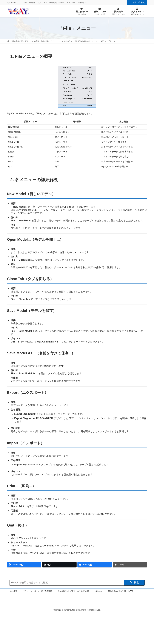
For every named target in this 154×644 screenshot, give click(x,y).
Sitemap (99, 591)
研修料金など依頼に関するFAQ (121, 591)
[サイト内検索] (67, 583)
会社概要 (14, 591)
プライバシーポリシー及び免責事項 (38, 591)
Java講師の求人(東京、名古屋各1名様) (74, 591)
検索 (134, 583)
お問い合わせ (137, 2)
